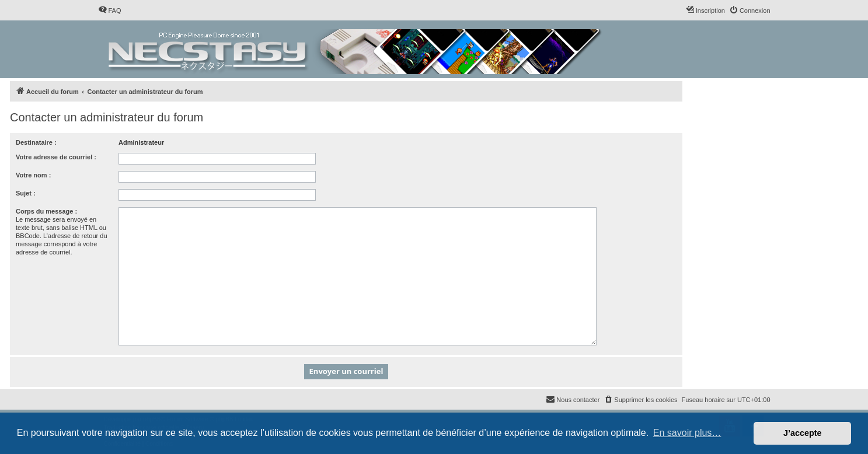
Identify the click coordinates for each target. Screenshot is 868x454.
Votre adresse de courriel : (56, 157)
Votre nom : (33, 175)
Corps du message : (46, 211)
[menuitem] (110, 11)
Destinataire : (36, 142)
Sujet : (26, 193)
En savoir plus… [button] (687, 433)
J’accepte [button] (803, 433)
